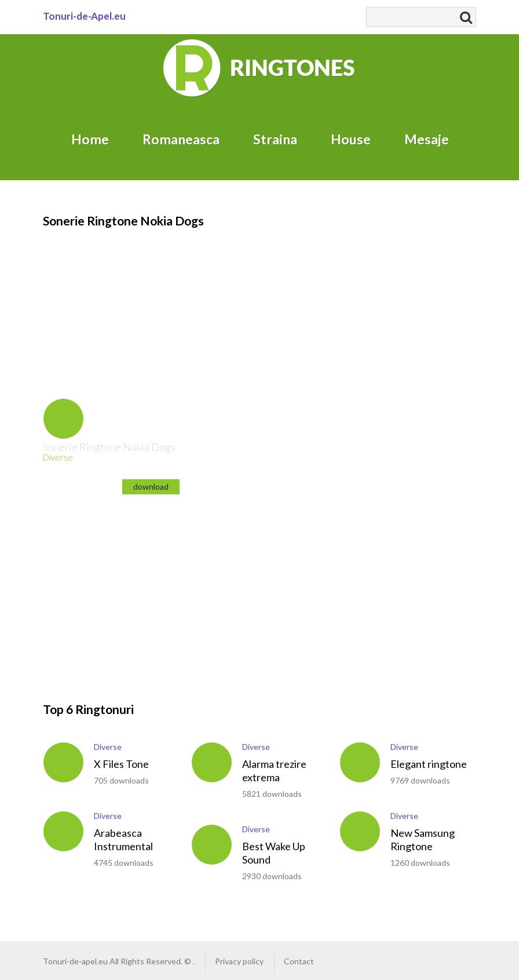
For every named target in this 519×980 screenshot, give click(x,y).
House (351, 139)
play (63, 419)
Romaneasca (181, 139)
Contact (299, 961)
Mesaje (427, 139)
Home (90, 139)
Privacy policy (239, 961)
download (151, 487)
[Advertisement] (118, 302)
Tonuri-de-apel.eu (75, 961)
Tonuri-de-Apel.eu (84, 16)
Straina (275, 139)
